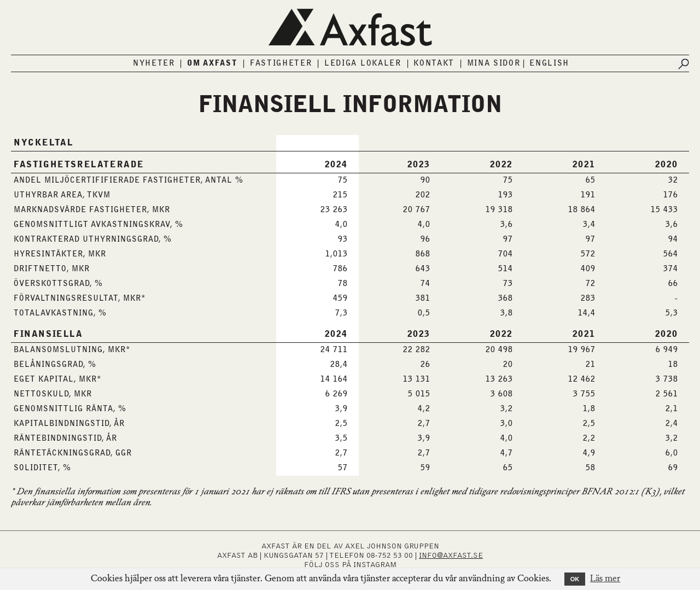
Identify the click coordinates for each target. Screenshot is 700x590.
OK (575, 579)
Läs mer (605, 579)
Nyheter (154, 63)
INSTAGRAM (375, 565)
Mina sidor (494, 63)
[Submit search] (684, 64)
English (549, 63)
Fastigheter (281, 63)
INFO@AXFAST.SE (451, 556)
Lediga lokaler (363, 63)
